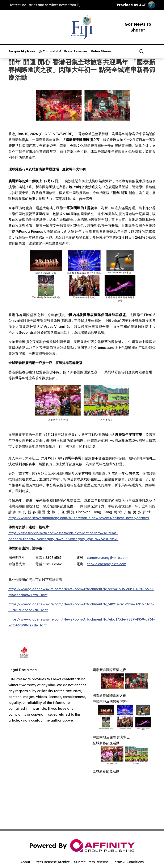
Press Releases (76, 51)
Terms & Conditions (128, 862)
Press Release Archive (52, 862)
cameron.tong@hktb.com (107, 558)
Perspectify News (22, 51)
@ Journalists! (50, 51)
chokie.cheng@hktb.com (106, 564)
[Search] (142, 51)
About (25, 862)
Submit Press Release (91, 862)
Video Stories (101, 51)
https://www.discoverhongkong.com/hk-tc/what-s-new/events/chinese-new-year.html (79, 518)
